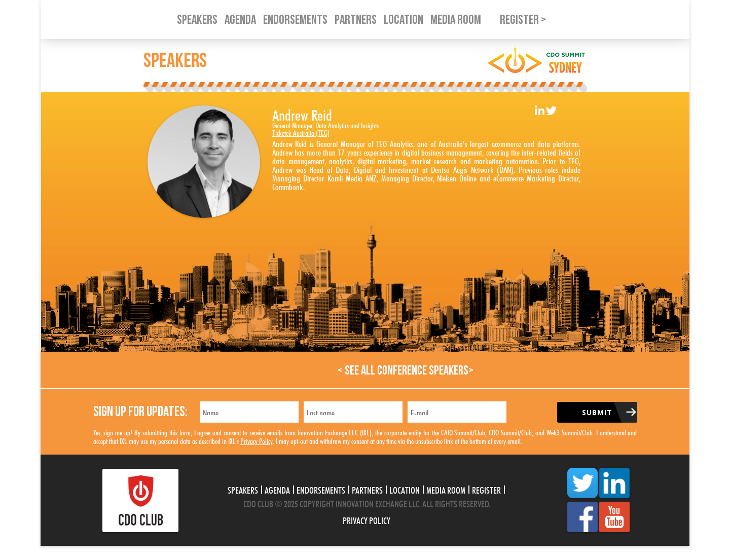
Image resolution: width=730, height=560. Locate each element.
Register (486, 489)
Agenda (277, 489)
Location (405, 489)
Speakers (243, 489)
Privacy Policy (257, 440)
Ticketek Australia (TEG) (301, 132)
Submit (597, 412)
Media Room (446, 489)
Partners (367, 489)
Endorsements (321, 489)
